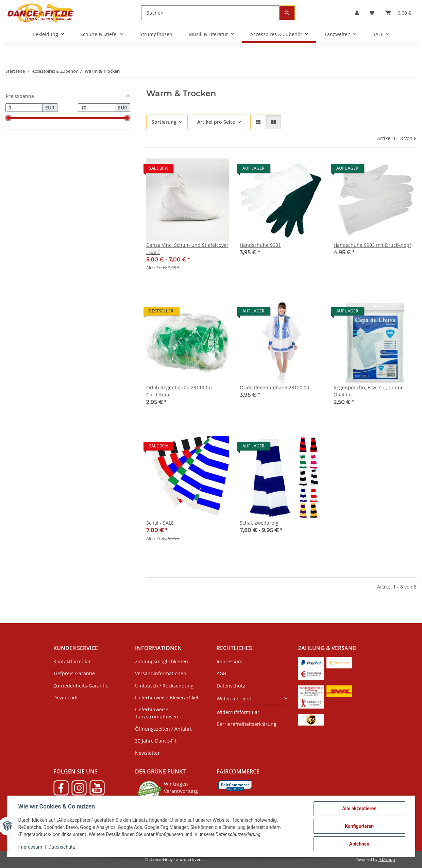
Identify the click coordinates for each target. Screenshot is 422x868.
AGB (221, 673)
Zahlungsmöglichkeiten (162, 661)
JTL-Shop (387, 859)
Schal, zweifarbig (259, 523)
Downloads (66, 697)
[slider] (8, 118)
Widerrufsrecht (234, 699)
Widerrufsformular (238, 712)
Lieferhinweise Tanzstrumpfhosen (157, 713)
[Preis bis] (96, 108)
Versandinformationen (161, 673)
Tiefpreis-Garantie (74, 673)
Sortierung (164, 122)
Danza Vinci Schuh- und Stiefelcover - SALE (187, 249)
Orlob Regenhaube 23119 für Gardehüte (179, 391)
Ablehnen (359, 844)
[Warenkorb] (398, 13)
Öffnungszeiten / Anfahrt (163, 729)
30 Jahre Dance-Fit (156, 741)
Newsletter (147, 753)
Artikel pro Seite (216, 122)
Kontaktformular (72, 661)
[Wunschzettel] (372, 13)
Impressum (30, 847)
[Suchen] (210, 13)
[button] (357, 13)
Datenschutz (62, 847)
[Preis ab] (24, 108)
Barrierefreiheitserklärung (247, 724)
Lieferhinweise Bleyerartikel (167, 697)
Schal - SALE (160, 523)
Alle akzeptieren (359, 809)
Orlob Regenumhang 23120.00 (274, 387)
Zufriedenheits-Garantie (81, 686)
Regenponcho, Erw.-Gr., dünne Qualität (369, 391)
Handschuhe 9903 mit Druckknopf (372, 245)
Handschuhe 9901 (260, 245)
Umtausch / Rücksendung (164, 686)
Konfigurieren (359, 826)
